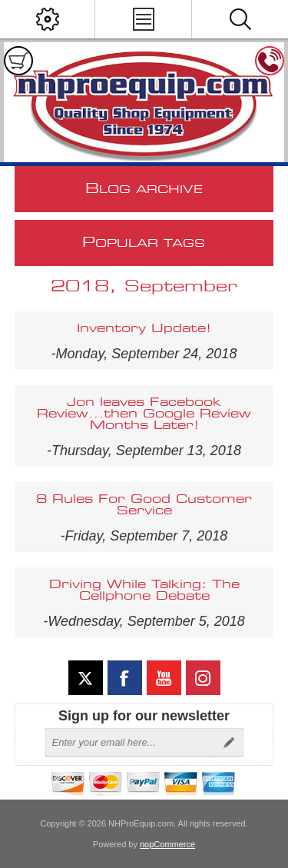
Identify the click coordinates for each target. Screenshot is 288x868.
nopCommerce (167, 844)
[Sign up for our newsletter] (131, 743)
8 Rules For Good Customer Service (144, 505)
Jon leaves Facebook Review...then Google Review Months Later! (144, 414)
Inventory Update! (144, 329)
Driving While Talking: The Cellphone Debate (144, 590)
